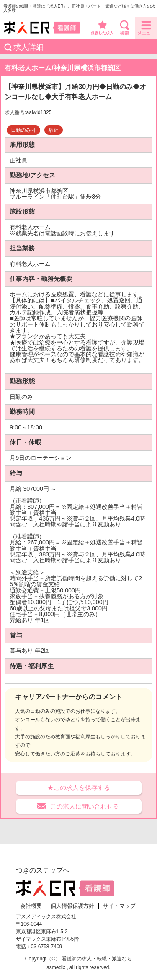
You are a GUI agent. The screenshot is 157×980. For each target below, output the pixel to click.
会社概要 (31, 906)
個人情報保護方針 (72, 906)
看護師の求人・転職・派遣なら (97, 959)
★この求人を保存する (79, 787)
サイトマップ (119, 906)
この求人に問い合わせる (85, 806)
